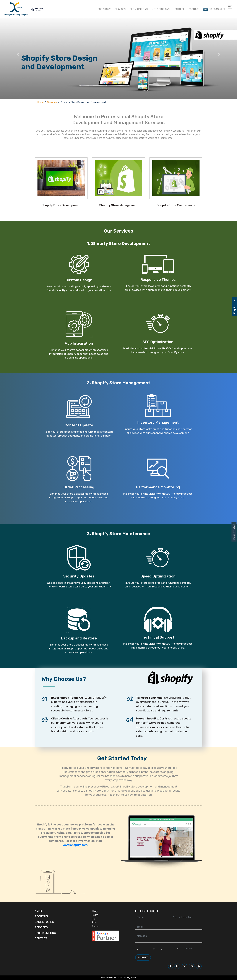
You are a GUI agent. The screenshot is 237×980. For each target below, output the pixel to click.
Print (95, 922)
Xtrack (180, 9)
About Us (41, 916)
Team (95, 915)
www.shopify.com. (75, 857)
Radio (95, 926)
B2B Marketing (139, 9)
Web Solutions (161, 9)
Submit (143, 958)
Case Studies (44, 922)
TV (94, 919)
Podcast (194, 9)
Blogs (95, 911)
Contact (41, 938)
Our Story (104, 9)
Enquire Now (234, 306)
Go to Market (214, 9)
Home (40, 102)
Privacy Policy (130, 978)
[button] (18, 54)
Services (120, 9)
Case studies (234, 532)
